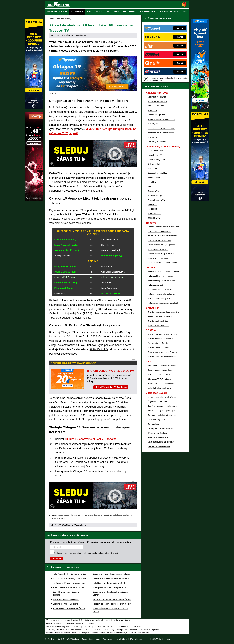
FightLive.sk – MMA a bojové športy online (70, 583)
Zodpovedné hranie (118, 633)
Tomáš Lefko (80, 35)
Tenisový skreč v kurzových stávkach (162, 397)
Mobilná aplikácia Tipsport (158, 249)
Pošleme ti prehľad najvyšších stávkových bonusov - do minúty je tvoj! (91, 542)
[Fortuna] (200, 201)
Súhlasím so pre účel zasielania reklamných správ (87, 553)
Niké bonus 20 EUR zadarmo (159, 379)
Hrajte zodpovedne (98, 515)
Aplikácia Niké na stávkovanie (159, 388)
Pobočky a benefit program (158, 325)
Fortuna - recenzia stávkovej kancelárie (163, 272)
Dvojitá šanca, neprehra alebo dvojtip (162, 406)
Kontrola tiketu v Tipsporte (158, 258)
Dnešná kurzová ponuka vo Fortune (162, 290)
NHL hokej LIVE (154, 164)
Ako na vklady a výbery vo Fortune (161, 299)
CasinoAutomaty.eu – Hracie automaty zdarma (111, 574)
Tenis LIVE (152, 182)
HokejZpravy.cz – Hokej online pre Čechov (110, 587)
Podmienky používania (91, 639)
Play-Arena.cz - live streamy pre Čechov (69, 608)
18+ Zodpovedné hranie (139, 639)
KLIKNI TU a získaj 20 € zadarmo (111, 387)
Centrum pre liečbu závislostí (138, 633)
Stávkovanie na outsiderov (158, 437)
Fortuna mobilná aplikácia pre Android (163, 303)
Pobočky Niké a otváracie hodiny (161, 384)
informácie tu (61, 518)
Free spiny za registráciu (157, 142)
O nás (47, 639)
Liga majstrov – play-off (157, 97)
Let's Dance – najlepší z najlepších (161, 128)
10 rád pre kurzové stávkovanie (160, 428)
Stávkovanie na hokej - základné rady (162, 415)
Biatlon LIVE (153, 169)
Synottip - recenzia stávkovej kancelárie (163, 312)
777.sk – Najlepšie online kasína (66, 599)
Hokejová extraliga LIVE (157, 195)
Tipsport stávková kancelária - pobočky (163, 263)
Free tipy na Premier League (159, 446)
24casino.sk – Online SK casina (66, 604)
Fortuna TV (152, 204)
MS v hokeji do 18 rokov (157, 101)
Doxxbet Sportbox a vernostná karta (162, 357)
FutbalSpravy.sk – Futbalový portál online (69, 578)
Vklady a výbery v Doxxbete (159, 343)
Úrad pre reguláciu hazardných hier (95, 633)
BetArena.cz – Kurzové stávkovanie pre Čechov (112, 599)
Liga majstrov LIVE (155, 151)
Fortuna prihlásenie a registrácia (160, 276)
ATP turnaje (152, 110)
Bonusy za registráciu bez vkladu (161, 133)
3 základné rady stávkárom (158, 420)
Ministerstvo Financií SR (70, 633)
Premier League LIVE (156, 200)
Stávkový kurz (153, 424)
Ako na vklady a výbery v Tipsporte (161, 245)
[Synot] (34, 201)
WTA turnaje (152, 137)
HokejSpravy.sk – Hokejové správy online (69, 574)
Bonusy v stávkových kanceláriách (161, 119)
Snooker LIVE (153, 191)
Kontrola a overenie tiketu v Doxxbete (162, 352)
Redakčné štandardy (71, 639)
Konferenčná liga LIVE (156, 160)
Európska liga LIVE (155, 155)
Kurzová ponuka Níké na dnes (160, 370)
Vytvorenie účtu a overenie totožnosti (162, 236)
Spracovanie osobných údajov (115, 639)
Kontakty (56, 639)
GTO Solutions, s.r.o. (162, 639)
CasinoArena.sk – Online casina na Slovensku (111, 578)
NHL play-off (153, 124)
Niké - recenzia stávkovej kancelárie (162, 366)
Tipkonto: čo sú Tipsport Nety (159, 240)
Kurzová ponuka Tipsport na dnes (161, 254)
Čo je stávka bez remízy (157, 402)
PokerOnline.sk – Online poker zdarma (68, 587)
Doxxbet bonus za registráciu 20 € (161, 339)
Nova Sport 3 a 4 (154, 213)
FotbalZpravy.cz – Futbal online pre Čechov (110, 583)
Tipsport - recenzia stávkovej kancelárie (163, 227)
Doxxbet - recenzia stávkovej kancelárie (163, 334)
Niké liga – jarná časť (156, 106)
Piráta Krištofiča (99, 349)
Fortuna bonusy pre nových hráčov (161, 281)
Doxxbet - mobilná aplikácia (159, 348)
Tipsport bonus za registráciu (159, 231)
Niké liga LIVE (153, 186)
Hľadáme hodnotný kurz (157, 433)
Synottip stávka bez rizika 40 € (160, 316)
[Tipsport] (200, 108)
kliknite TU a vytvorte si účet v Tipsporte (91, 439)
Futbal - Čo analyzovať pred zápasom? (163, 411)
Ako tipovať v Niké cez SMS (159, 375)
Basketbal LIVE (154, 218)
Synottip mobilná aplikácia (158, 321)
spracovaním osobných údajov (77, 553)
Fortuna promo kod (155, 285)
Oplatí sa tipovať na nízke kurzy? (161, 442)
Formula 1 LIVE (154, 178)
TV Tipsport (152, 209)
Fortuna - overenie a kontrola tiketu (161, 294)
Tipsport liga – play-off (156, 115)
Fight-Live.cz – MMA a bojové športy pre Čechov (112, 604)
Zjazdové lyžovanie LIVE (157, 173)
